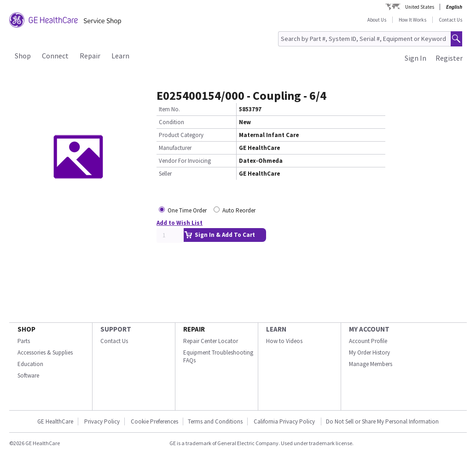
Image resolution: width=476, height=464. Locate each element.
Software (28, 375)
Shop (23, 56)
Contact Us (450, 20)
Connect (55, 56)
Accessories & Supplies (45, 352)
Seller (165, 174)
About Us (377, 20)
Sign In (415, 58)
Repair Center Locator (211, 341)
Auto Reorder (239, 210)
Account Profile (368, 341)
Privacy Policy (102, 421)
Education (30, 364)
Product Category (181, 135)
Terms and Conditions (215, 421)
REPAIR (194, 329)
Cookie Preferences (154, 421)
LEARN (276, 329)
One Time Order (187, 210)
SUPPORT (116, 329)
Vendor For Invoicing (185, 161)
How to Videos (284, 341)
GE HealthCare (55, 421)
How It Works (412, 20)
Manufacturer (175, 148)
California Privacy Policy (285, 421)
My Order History (369, 352)
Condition (171, 122)
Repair (90, 56)
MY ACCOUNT (369, 329)
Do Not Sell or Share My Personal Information (382, 421)
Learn (120, 56)
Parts (24, 341)
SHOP (26, 329)
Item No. (169, 109)
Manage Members (371, 364)
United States (420, 7)
